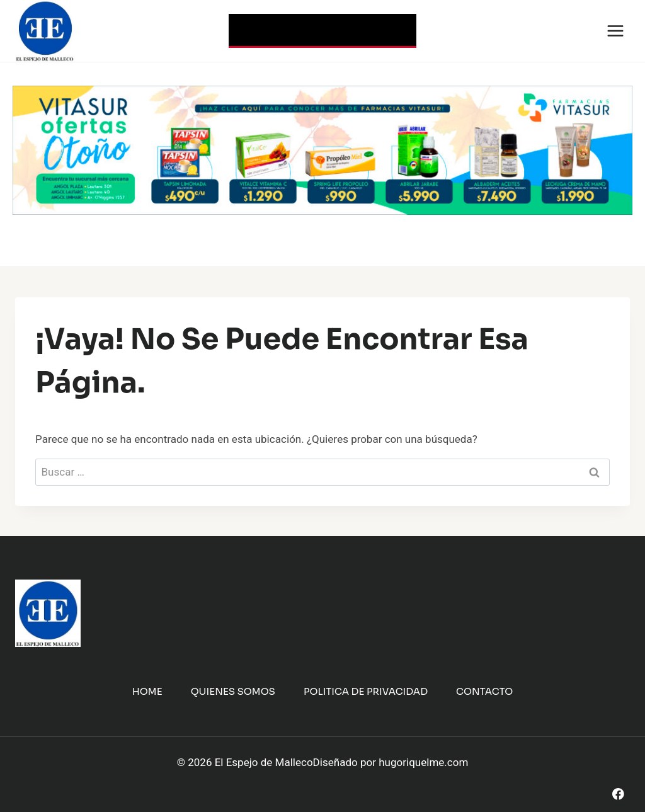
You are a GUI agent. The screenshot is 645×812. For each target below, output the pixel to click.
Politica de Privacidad (366, 691)
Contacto (484, 691)
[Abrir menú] (615, 31)
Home (147, 691)
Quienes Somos (233, 691)
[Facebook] (618, 794)
